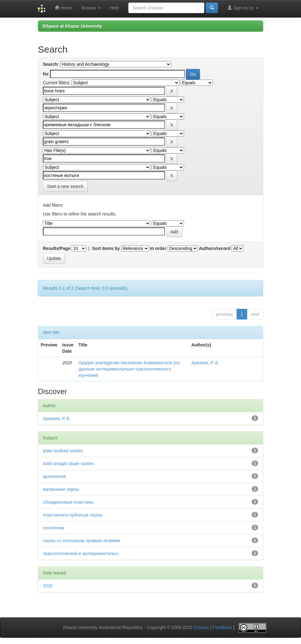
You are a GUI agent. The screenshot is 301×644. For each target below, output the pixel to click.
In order (158, 248)
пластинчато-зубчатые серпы (73, 515)
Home (63, 8)
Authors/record (214, 248)
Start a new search (65, 186)
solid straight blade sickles (68, 464)
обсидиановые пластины (68, 502)
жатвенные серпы (61, 489)
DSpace (201, 627)
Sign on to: (243, 8)
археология (54, 476)
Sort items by (106, 248)
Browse (91, 8)
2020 (48, 586)
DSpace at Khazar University (72, 26)
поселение (54, 528)
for (46, 74)
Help (114, 8)
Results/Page (57, 248)
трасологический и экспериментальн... (82, 553)
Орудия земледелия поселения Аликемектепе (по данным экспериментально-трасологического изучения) (129, 369)
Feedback (222, 627)
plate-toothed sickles (63, 451)
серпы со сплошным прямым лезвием (82, 541)
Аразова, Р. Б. (205, 363)
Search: (51, 64)
